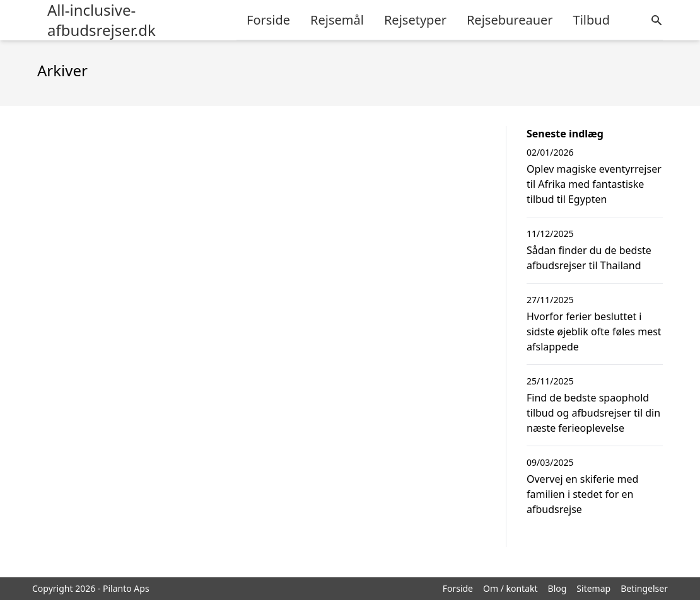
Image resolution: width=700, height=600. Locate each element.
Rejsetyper (415, 20)
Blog (557, 588)
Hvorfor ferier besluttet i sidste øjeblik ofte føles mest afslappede (594, 332)
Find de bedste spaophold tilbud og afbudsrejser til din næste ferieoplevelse (593, 413)
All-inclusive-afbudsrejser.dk (102, 20)
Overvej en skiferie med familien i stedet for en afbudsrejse (582, 494)
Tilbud (592, 20)
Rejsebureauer (510, 20)
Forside (268, 20)
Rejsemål (337, 20)
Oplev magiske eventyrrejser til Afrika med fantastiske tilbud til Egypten (594, 184)
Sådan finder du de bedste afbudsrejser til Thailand (589, 258)
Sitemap (593, 588)
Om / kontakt (510, 588)
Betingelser (644, 588)
